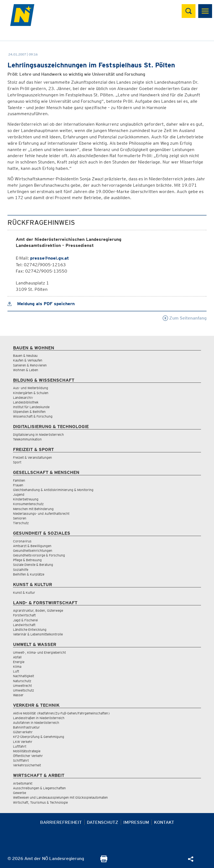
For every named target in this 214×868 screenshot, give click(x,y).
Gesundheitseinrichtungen (33, 551)
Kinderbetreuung (26, 499)
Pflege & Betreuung (27, 560)
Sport (17, 462)
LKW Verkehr (23, 742)
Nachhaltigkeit (24, 676)
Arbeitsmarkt (23, 783)
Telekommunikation (27, 439)
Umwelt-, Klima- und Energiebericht (39, 652)
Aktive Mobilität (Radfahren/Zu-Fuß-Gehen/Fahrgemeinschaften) (62, 713)
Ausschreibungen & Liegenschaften (39, 788)
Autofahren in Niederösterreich (36, 723)
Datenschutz (103, 822)
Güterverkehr (23, 732)
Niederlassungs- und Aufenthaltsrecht (41, 514)
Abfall (17, 657)
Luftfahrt (20, 746)
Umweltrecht (22, 686)
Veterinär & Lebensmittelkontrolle (38, 634)
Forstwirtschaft (24, 615)
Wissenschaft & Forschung (33, 416)
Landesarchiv (23, 398)
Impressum (136, 822)
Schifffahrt (21, 760)
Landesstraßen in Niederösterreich (39, 718)
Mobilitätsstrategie (27, 751)
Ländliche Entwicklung (30, 630)
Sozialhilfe (21, 570)
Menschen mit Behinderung (33, 509)
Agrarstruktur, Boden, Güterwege (38, 610)
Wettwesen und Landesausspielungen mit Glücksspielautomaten (60, 797)
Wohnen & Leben (26, 370)
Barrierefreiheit (61, 822)
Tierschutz (21, 523)
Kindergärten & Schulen (31, 393)
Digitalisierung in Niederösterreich (38, 435)
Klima (17, 667)
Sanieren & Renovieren (30, 365)
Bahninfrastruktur (26, 727)
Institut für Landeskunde (31, 407)
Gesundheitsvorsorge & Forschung (39, 555)
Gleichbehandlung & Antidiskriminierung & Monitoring (53, 490)
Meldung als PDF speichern (41, 304)
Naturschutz (22, 681)
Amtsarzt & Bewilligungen (32, 546)
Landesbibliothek (26, 402)
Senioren (20, 518)
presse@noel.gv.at (49, 258)
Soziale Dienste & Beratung (33, 565)
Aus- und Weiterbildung (31, 388)
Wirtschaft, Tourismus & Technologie (40, 802)
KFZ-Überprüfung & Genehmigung (39, 737)
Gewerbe (19, 793)
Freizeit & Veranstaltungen (32, 457)
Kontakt (164, 822)
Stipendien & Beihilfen (29, 412)
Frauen (18, 485)
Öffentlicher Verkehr (28, 756)
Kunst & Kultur (24, 593)
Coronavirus (22, 541)
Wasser (18, 695)
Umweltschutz (24, 690)
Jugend (19, 494)
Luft (16, 671)
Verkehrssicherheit (27, 765)
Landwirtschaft (24, 625)
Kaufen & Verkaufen (28, 360)
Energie (19, 662)
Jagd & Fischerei (25, 620)
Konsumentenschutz (28, 504)
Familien (19, 480)
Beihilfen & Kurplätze (29, 574)
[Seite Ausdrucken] (104, 861)
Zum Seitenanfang (185, 318)
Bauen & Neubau (25, 356)
